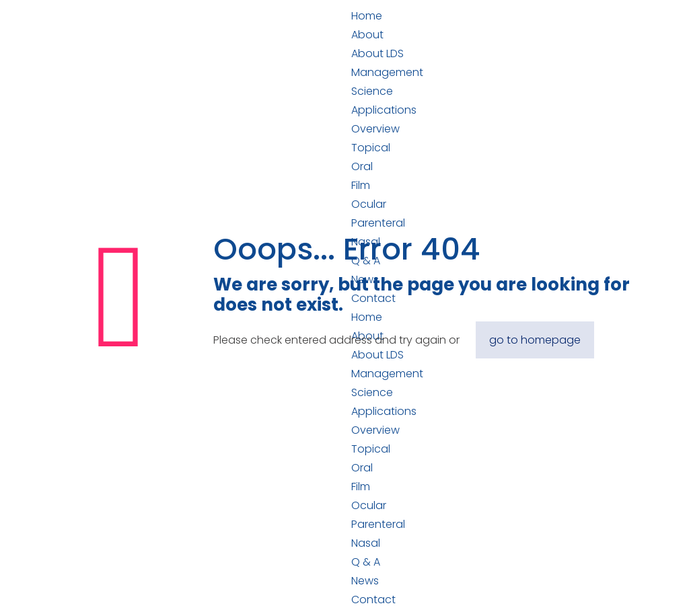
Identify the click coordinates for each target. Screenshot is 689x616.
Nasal (366, 543)
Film (361, 185)
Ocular (369, 204)
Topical (371, 148)
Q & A (366, 562)
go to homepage (535, 340)
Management (387, 72)
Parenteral (378, 524)
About (367, 35)
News (365, 581)
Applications (384, 110)
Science (372, 91)
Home (367, 16)
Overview (375, 129)
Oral (362, 166)
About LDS (377, 53)
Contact (373, 600)
